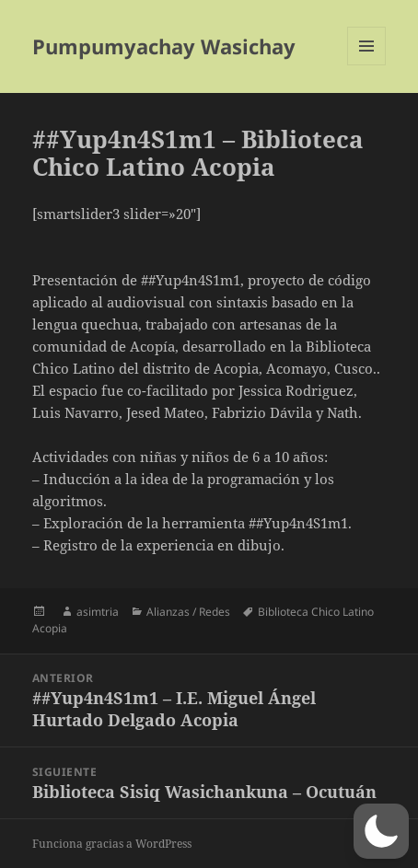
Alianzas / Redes (188, 612)
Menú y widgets (367, 65)
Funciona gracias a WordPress (112, 844)
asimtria (98, 612)
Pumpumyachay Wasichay (164, 46)
